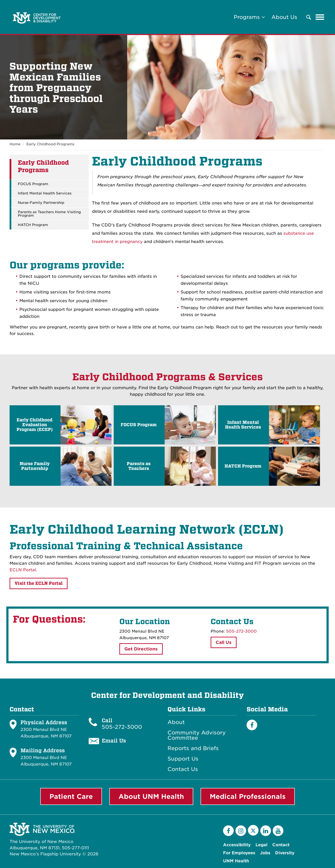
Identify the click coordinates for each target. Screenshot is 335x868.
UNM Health (236, 861)
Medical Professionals (248, 796)
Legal (261, 845)
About (176, 722)
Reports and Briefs (193, 748)
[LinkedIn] (266, 831)
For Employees (239, 853)
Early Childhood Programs (50, 144)
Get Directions (141, 649)
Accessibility (237, 845)
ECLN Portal (23, 570)
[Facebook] (252, 725)
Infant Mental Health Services (45, 194)
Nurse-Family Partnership (41, 203)
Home (15, 144)
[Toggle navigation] (320, 17)
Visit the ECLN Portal (39, 583)
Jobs (265, 853)
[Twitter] (253, 830)
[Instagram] (241, 831)
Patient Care (71, 796)
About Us (284, 17)
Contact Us (183, 769)
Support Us (183, 759)
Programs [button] (249, 17)
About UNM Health (151, 796)
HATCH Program (33, 225)
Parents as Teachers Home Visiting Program (49, 214)
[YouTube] (278, 831)
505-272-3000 (241, 631)
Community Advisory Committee (197, 735)
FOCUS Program (33, 184)
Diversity (285, 853)
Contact (281, 845)
